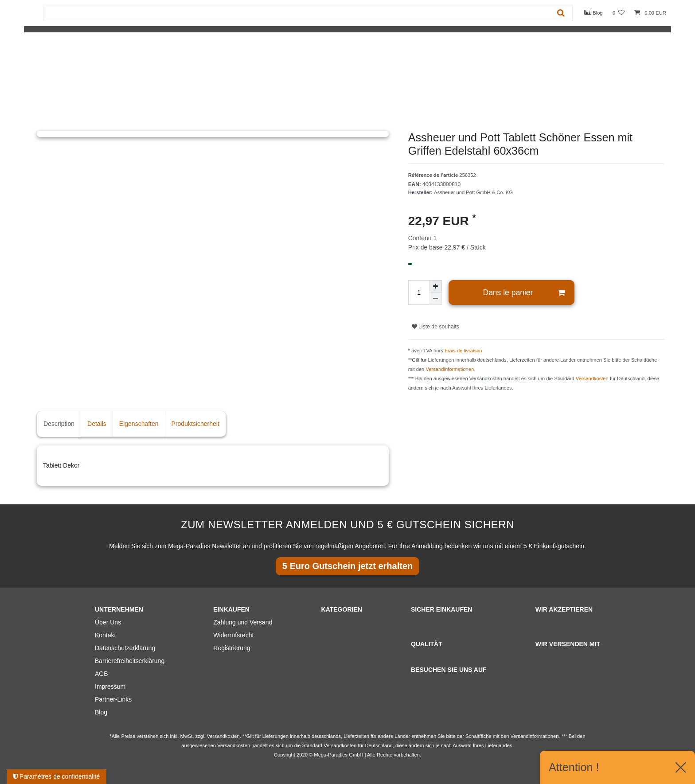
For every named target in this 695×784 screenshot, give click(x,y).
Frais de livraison (463, 351)
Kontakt (105, 635)
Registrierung (232, 648)
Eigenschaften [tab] (139, 424)
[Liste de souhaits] (619, 13)
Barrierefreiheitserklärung (130, 661)
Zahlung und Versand (243, 622)
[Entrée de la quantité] (419, 293)
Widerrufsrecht (233, 635)
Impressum (110, 686)
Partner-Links (113, 699)
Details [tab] (97, 424)
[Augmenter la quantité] (436, 286)
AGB (102, 674)
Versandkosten (592, 378)
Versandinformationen (450, 369)
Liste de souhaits (435, 327)
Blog (593, 12)
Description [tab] (59, 424)
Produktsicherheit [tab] (195, 424)
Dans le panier (524, 293)
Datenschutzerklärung (125, 648)
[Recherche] (561, 13)
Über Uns (108, 622)
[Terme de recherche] (297, 13)
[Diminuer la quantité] (436, 299)
